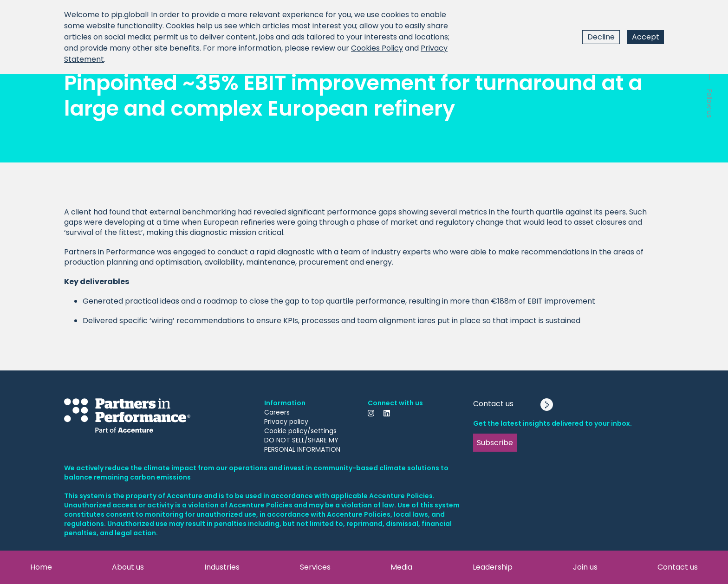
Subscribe (495, 443)
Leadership (493, 567)
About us (128, 567)
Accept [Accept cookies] (646, 37)
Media (401, 567)
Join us (585, 567)
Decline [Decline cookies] (601, 37)
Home (41, 567)
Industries (222, 567)
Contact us (678, 567)
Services (315, 567)
